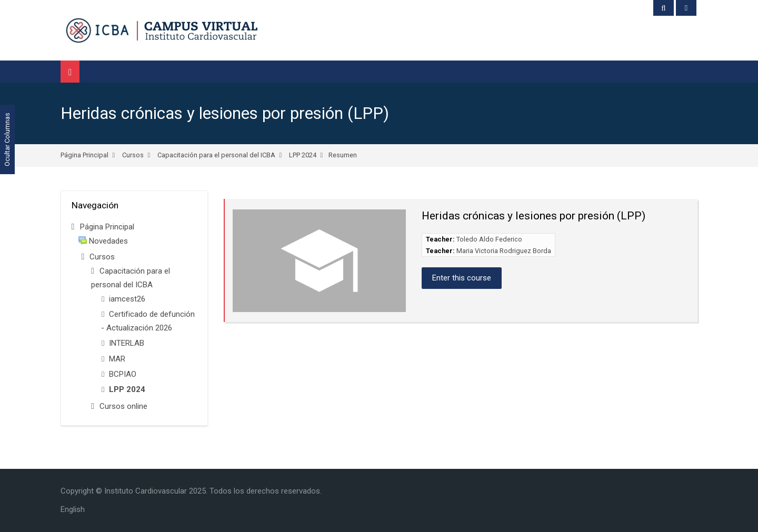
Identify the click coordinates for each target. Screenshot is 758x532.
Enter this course (462, 278)
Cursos (133, 155)
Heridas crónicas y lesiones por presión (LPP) (225, 113)
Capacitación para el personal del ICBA (216, 155)
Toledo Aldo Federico (489, 239)
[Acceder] (686, 8)
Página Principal (84, 155)
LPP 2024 (303, 155)
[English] (73, 509)
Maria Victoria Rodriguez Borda (504, 251)
